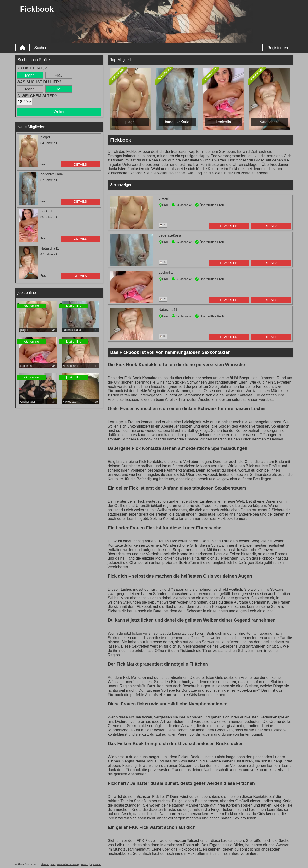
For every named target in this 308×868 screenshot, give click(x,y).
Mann (30, 75)
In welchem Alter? (37, 96)
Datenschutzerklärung (68, 864)
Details (81, 164)
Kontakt (84, 864)
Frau (59, 75)
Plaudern (229, 226)
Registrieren (278, 48)
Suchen (41, 48)
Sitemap (45, 864)
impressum (96, 864)
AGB (53, 864)
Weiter (59, 112)
